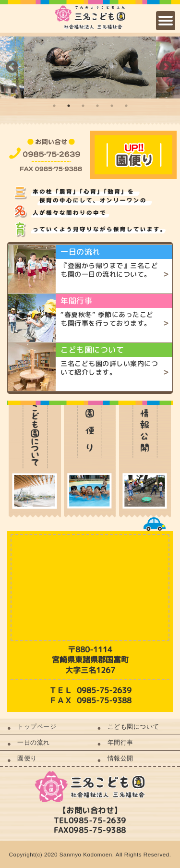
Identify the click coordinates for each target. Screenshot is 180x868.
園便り (27, 758)
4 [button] (97, 106)
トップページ (37, 727)
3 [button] (83, 106)
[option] (90, 67)
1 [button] (54, 106)
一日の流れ (34, 742)
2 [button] (69, 106)
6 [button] (126, 106)
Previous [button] (12, 67)
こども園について (133, 727)
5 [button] (112, 106)
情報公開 (120, 758)
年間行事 (120, 742)
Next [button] (166, 67)
